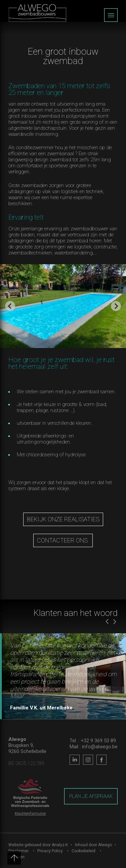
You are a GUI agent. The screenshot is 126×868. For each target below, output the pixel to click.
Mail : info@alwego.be (94, 747)
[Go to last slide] (10, 306)
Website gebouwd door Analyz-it (39, 845)
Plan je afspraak (91, 796)
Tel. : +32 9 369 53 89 (93, 741)
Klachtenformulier (30, 814)
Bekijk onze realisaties (63, 519)
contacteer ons (63, 540)
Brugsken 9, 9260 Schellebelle (27, 748)
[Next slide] (116, 306)
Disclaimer (18, 851)
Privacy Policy (50, 851)
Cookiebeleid (83, 851)
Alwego (105, 845)
